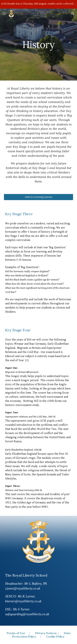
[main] (38, 44)
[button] (4, 14)
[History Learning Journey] (38, 197)
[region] (38, 4)
